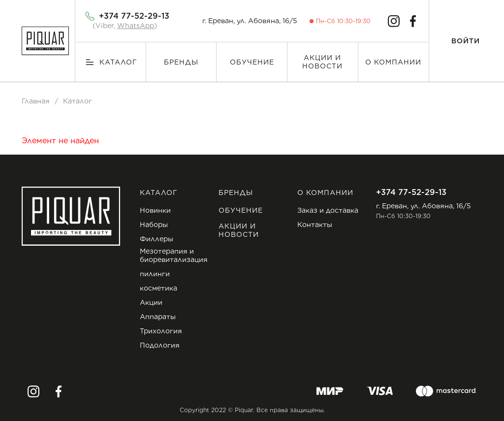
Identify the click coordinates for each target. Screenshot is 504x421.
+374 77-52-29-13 (134, 16)
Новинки (155, 210)
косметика (158, 288)
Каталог (118, 62)
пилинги (155, 274)
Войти (466, 41)
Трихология (161, 331)
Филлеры (157, 239)
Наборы (154, 225)
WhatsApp (136, 26)
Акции (151, 302)
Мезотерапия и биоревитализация (174, 255)
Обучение (252, 62)
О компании (393, 62)
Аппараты (158, 317)
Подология (160, 345)
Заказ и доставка (328, 210)
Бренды (181, 62)
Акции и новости (322, 62)
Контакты (315, 225)
